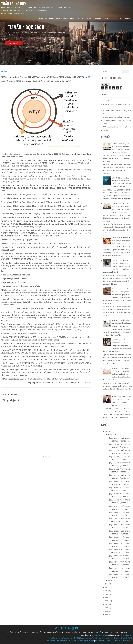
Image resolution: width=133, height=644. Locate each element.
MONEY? (90, 19)
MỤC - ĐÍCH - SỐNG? (75, 641)
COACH (32, 632)
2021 (107, 591)
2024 (107, 431)
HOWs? (73, 19)
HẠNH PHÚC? (89, 641)
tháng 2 (111, 581)
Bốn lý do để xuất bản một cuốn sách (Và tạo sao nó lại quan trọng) (121, 241)
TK (121, 19)
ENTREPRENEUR (55, 19)
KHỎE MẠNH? (121, 641)
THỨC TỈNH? (62, 641)
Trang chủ (43, 19)
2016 (107, 608)
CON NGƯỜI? (52, 641)
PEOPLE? (98, 19)
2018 (107, 601)
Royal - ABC (75, 638)
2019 (107, 597)
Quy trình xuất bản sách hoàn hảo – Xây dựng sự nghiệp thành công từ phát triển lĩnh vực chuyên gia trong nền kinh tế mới (116, 266)
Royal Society (127, 635)
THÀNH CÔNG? (101, 641)
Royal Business (85, 638)
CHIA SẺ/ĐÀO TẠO (21, 632)
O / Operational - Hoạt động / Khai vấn (116, 117)
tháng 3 (111, 435)
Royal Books (53, 638)
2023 (107, 584)
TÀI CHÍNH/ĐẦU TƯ (73, 632)
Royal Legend (108, 638)
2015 (107, 611)
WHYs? (65, 19)
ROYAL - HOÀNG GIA (110, 19)
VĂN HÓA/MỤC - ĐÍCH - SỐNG (92, 632)
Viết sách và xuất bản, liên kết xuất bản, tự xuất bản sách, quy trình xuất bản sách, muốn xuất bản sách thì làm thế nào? (116, 374)
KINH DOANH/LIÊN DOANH (54, 632)
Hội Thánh (129, 638)
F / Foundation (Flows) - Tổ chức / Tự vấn (117, 127)
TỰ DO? (130, 641)
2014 (107, 614)
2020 (107, 594)
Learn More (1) (14, 43)
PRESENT (127, 19)
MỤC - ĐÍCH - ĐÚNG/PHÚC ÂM (116, 632)
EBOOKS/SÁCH (8, 632)
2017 (107, 604)
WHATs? (81, 19)
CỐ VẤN (39, 632)
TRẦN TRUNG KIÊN (14, 4)
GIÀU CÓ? (111, 641)
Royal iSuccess (97, 638)
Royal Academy (64, 638)
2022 (107, 587)
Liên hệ (105, 130)
